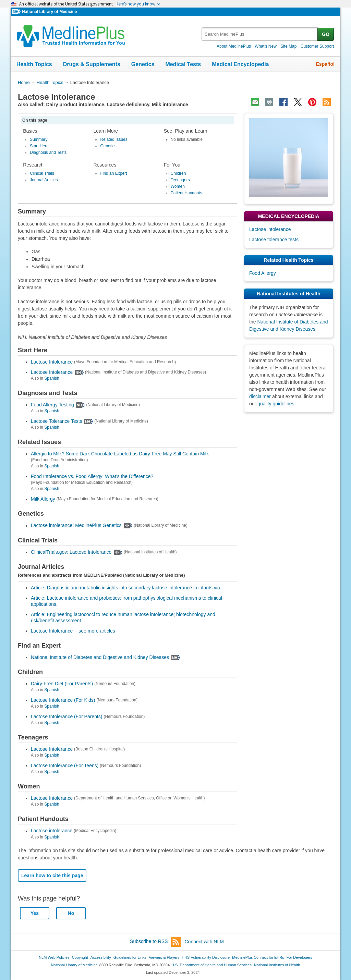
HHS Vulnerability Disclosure (206, 957)
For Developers (299, 957)
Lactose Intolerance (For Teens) (65, 765)
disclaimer (260, 396)
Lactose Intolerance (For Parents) (67, 716)
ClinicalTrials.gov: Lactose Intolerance (71, 552)
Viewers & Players (164, 957)
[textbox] (260, 34)
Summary (39, 139)
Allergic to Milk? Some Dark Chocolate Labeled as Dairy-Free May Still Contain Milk (120, 454)
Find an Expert (113, 173)
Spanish (52, 378)
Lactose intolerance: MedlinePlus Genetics (76, 526)
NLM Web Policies (54, 957)
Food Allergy (263, 273)
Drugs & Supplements (92, 64)
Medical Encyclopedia (240, 64)
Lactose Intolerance (52, 362)
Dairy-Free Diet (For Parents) (62, 684)
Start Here (39, 146)
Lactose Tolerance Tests (57, 421)
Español (325, 64)
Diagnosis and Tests (48, 152)
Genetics (143, 64)
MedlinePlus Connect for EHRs (258, 957)
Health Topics (34, 64)
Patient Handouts (186, 193)
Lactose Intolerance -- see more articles (73, 631)
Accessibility (101, 957)
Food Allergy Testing (52, 405)
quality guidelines (276, 404)
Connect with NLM (204, 942)
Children (178, 173)
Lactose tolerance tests (274, 240)
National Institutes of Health (277, 965)
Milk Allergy (43, 499)
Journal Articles (44, 180)
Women (178, 186)
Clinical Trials (42, 173)
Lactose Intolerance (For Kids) (63, 700)
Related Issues (114, 139)
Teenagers (180, 180)
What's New (266, 46)
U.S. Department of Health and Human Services (211, 965)
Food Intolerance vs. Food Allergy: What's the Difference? (92, 476)
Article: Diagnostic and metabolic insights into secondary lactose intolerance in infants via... (127, 588)
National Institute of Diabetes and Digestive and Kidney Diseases (100, 657)
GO (326, 34)
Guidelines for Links (130, 957)
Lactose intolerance (52, 831)
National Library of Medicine (49, 12)
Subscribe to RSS (155, 942)
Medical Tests (183, 64)
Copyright (80, 957)
